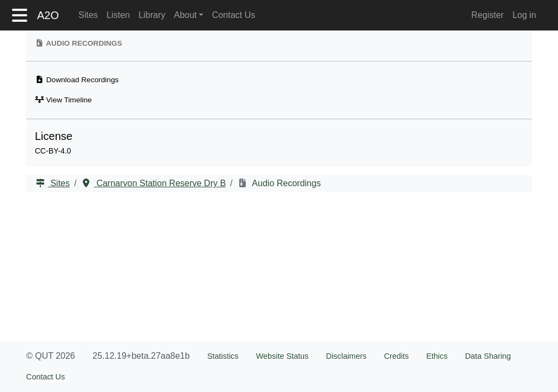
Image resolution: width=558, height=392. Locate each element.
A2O (48, 15)
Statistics (223, 356)
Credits (397, 356)
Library (152, 15)
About (185, 15)
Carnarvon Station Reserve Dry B (160, 183)
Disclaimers (346, 356)
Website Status (283, 356)
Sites (88, 15)
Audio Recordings (286, 183)
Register (488, 15)
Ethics (437, 356)
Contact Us (233, 15)
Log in (524, 15)
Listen (119, 15)
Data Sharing (488, 356)
